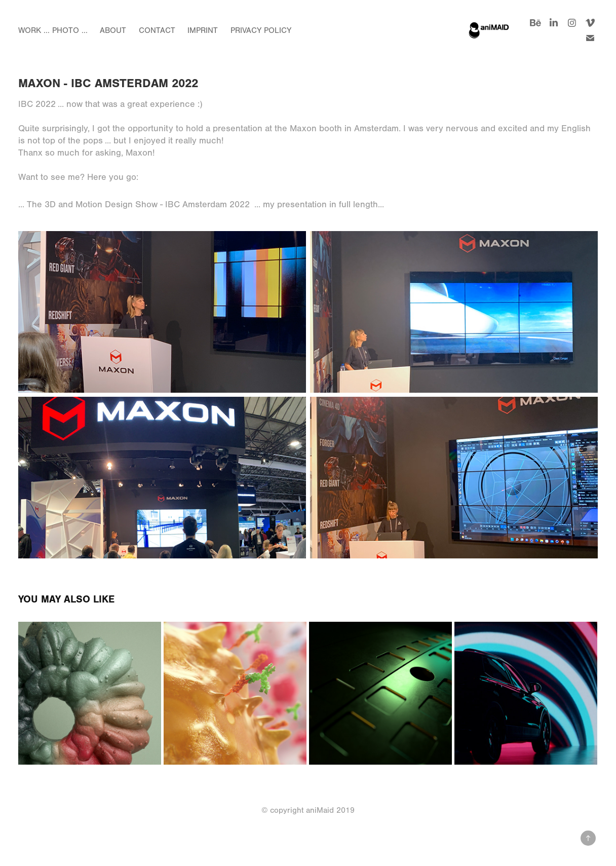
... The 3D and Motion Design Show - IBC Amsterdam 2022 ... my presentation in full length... (201, 204)
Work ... (34, 30)
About (113, 30)
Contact (157, 30)
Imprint (203, 30)
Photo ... (70, 30)
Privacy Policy (261, 30)
